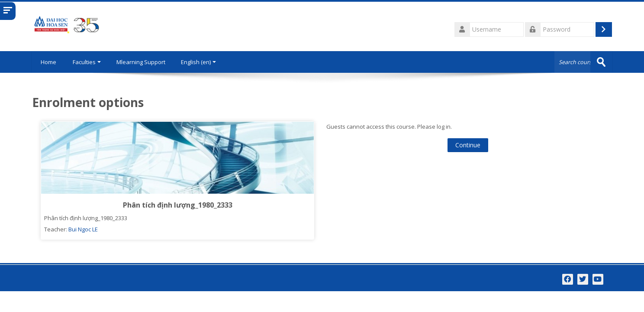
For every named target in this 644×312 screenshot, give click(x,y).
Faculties (87, 62)
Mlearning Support (141, 62)
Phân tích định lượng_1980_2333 (178, 205)
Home (48, 62)
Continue (468, 145)
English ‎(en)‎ (198, 62)
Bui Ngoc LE (83, 229)
